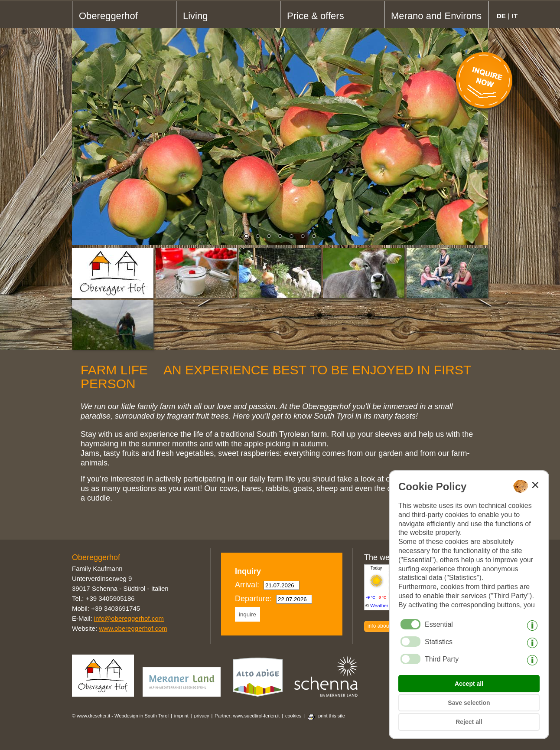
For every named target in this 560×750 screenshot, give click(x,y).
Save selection (469, 703)
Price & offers (316, 16)
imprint (181, 716)
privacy (202, 716)
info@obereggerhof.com (129, 618)
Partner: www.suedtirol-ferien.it (247, 716)
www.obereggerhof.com (133, 628)
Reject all (469, 722)
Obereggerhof (108, 16)
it (515, 16)
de (501, 16)
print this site (332, 716)
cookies (293, 716)
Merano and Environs (436, 16)
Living (195, 16)
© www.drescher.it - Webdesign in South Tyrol (120, 716)
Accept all (469, 684)
